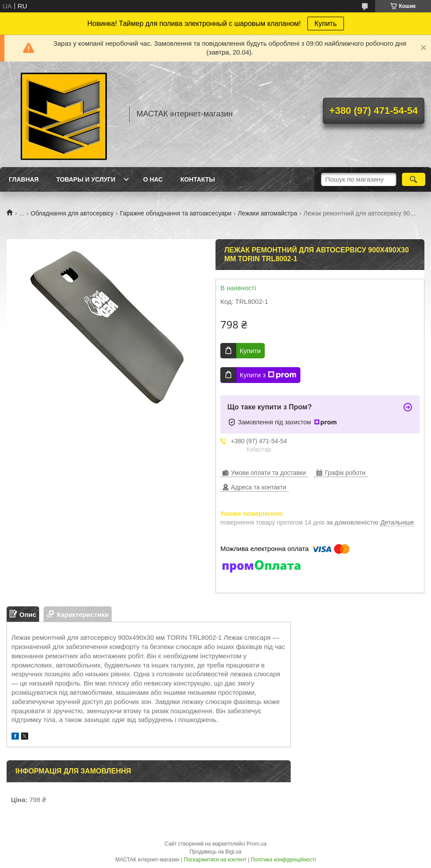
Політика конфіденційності (283, 860)
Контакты (197, 179)
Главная (24, 179)
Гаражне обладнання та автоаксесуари (176, 213)
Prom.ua (257, 844)
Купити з (268, 375)
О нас (153, 179)
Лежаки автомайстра (268, 213)
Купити (250, 351)
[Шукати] (414, 179)
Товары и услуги (86, 179)
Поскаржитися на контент (215, 860)
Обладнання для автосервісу (72, 213)
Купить (326, 24)
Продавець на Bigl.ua (215, 852)
